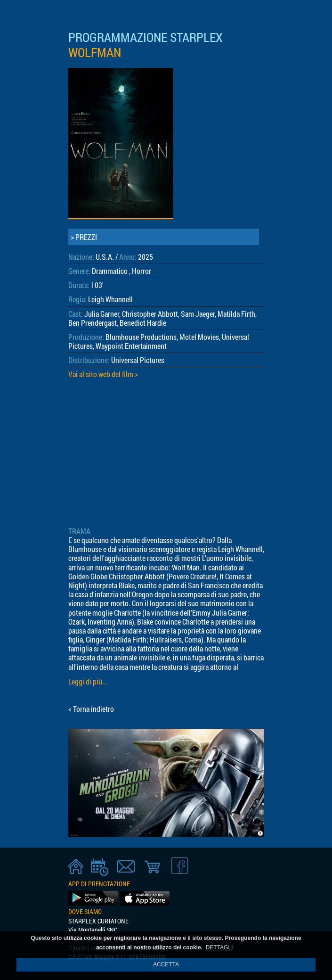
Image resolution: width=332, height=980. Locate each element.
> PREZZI (84, 237)
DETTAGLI (219, 947)
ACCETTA (166, 964)
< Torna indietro (91, 709)
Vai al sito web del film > (103, 374)
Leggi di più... (88, 681)
